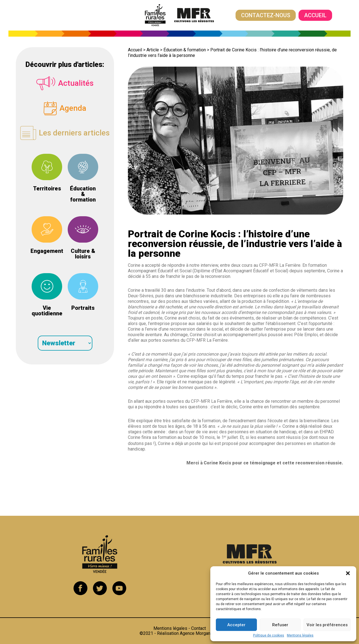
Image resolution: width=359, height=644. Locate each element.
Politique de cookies (269, 635)
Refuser (280, 625)
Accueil (315, 15)
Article (153, 50)
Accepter (236, 625)
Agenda (65, 108)
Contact (199, 628)
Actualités (65, 83)
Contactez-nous (266, 15)
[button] (348, 573)
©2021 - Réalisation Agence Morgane (180, 633)
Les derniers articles (65, 133)
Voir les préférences (327, 625)
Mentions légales (300, 635)
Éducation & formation (185, 50)
